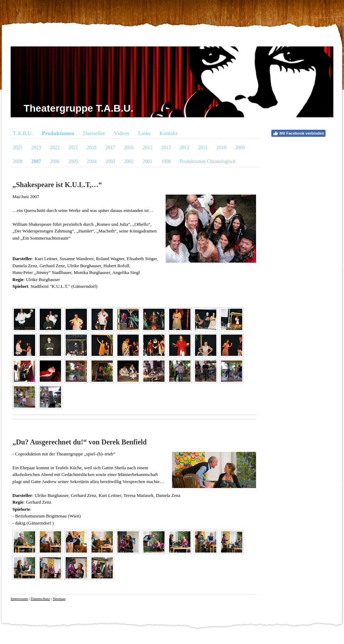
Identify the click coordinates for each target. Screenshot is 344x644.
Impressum (19, 599)
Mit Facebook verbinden (298, 133)
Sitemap (59, 599)
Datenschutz (40, 599)
